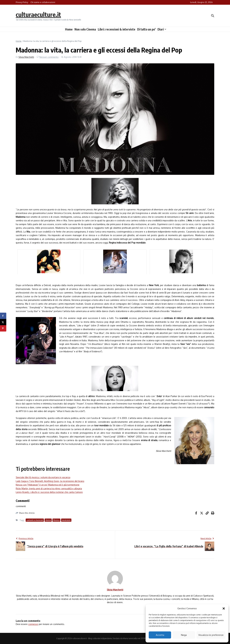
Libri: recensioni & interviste (117, 29)
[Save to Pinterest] (3, 328)
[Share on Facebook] (3, 316)
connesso (33, 624)
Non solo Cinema (85, 29)
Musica (56, 520)
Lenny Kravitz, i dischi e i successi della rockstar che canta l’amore (49, 492)
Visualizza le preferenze (211, 635)
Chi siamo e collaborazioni (43, 2)
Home (69, 29)
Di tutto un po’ (146, 29)
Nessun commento (49, 57)
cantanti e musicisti (35, 520)
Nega (184, 635)
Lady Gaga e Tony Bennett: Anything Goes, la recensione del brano (50, 481)
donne (48, 520)
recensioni (66, 520)
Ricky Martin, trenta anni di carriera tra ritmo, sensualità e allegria (49, 488)
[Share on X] (3, 322)
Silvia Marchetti (26, 57)
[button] (224, 608)
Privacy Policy (22, 2)
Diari (162, 29)
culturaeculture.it (38, 14)
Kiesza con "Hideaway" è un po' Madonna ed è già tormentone (48, 485)
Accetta (160, 635)
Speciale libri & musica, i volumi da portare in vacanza (43, 477)
